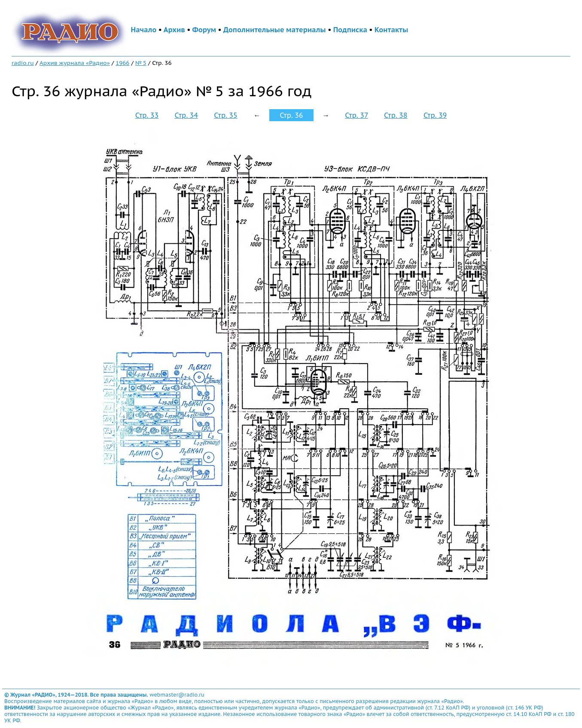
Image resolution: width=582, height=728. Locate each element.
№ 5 (141, 63)
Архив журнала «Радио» (75, 63)
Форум (204, 30)
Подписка (350, 30)
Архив (174, 30)
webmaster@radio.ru (177, 695)
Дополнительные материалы (275, 30)
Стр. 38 (396, 115)
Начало (144, 30)
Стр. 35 (225, 115)
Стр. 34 (186, 115)
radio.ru (23, 63)
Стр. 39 (435, 115)
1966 (122, 63)
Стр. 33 (147, 115)
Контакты (391, 30)
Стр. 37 (357, 115)
